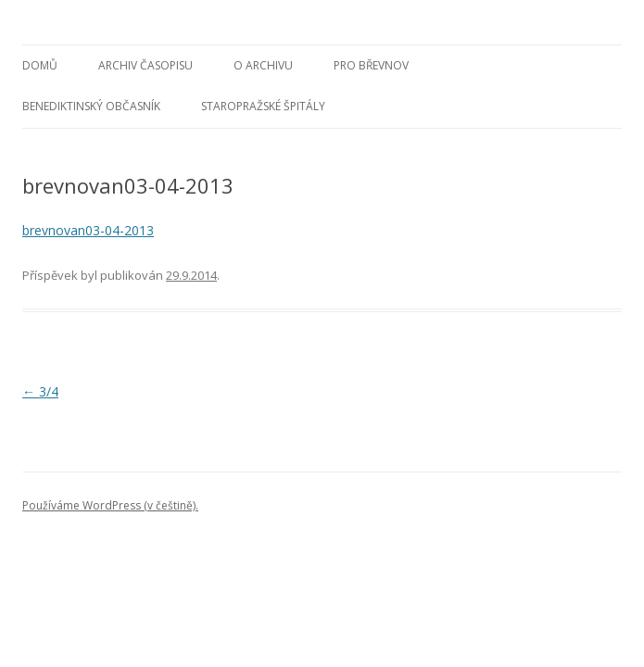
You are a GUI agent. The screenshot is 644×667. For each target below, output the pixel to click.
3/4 (40, 391)
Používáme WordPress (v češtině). (110, 505)
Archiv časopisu (145, 65)
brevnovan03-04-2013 (88, 230)
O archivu (263, 65)
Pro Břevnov (371, 65)
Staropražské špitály (263, 106)
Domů (40, 65)
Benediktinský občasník (91, 106)
